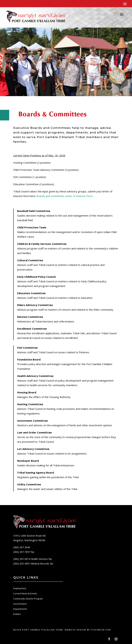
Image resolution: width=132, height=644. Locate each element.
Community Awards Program (28, 599)
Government (20, 604)
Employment (20, 588)
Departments (20, 609)
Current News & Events (25, 593)
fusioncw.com (101, 630)
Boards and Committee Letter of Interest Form (65, 196)
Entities (17, 614)
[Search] (115, 14)
